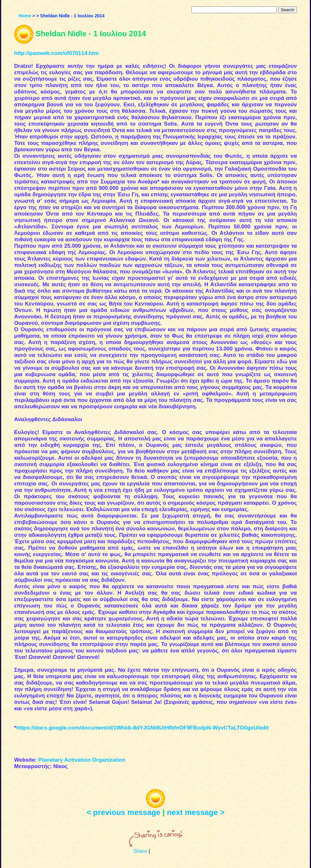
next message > (195, 812)
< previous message (123, 812)
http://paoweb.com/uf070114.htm (57, 53)
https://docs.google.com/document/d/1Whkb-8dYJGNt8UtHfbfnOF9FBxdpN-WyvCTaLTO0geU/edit (143, 728)
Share (140, 851)
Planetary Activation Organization (82, 760)
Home (25, 16)
